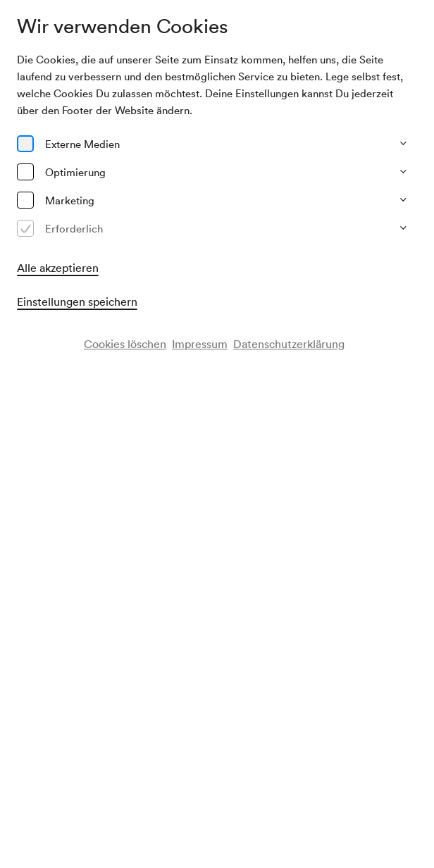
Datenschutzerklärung (289, 344)
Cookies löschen (125, 344)
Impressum (200, 344)
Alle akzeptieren (58, 268)
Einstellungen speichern (77, 302)
